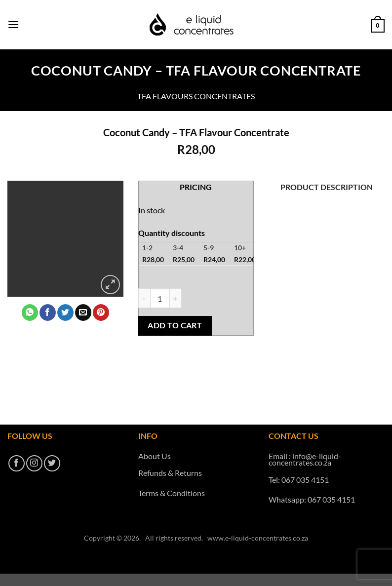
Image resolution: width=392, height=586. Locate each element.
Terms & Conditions (172, 493)
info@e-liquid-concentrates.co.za (305, 459)
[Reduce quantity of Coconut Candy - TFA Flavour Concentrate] (144, 298)
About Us (155, 456)
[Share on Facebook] (48, 313)
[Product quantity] (160, 298)
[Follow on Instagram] (34, 463)
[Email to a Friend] (83, 313)
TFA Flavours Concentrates (196, 96)
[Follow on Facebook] (17, 463)
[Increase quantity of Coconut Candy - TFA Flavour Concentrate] (176, 298)
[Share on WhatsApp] (30, 313)
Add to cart (175, 325)
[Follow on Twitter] (52, 463)
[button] (13, 24)
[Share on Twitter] (65, 313)
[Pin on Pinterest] (101, 313)
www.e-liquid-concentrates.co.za (258, 538)
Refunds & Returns (170, 473)
